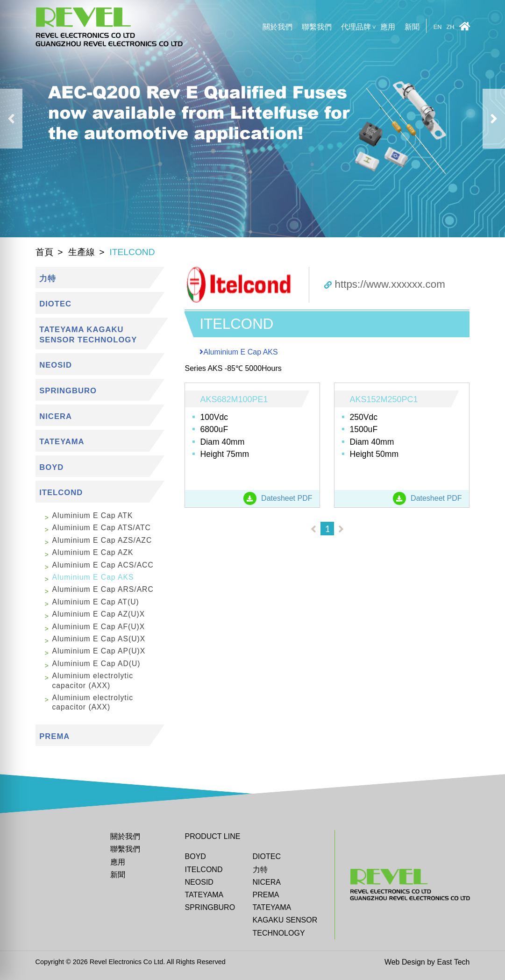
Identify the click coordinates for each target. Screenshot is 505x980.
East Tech (454, 962)
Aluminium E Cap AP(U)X (99, 651)
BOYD (196, 856)
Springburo (210, 907)
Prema (266, 895)
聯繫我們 (317, 27)
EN (438, 27)
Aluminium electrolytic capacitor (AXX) (93, 680)
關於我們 (277, 27)
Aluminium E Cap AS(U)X (99, 639)
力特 (260, 870)
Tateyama (204, 895)
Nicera (267, 882)
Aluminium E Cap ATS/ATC (102, 528)
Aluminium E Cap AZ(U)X (99, 614)
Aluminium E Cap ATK (93, 515)
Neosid (199, 882)
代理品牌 (356, 27)
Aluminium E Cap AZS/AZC (102, 540)
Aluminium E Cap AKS (93, 577)
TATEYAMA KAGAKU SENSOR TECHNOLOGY (285, 920)
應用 (388, 27)
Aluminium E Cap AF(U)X (99, 627)
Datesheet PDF (278, 498)
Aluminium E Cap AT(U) (96, 602)
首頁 (44, 252)
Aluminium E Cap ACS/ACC (103, 565)
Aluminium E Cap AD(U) (96, 664)
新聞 (412, 27)
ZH (450, 27)
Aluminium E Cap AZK (93, 552)
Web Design (405, 962)
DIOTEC (267, 856)
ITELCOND (204, 870)
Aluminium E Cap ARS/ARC (103, 589)
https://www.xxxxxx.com (384, 284)
